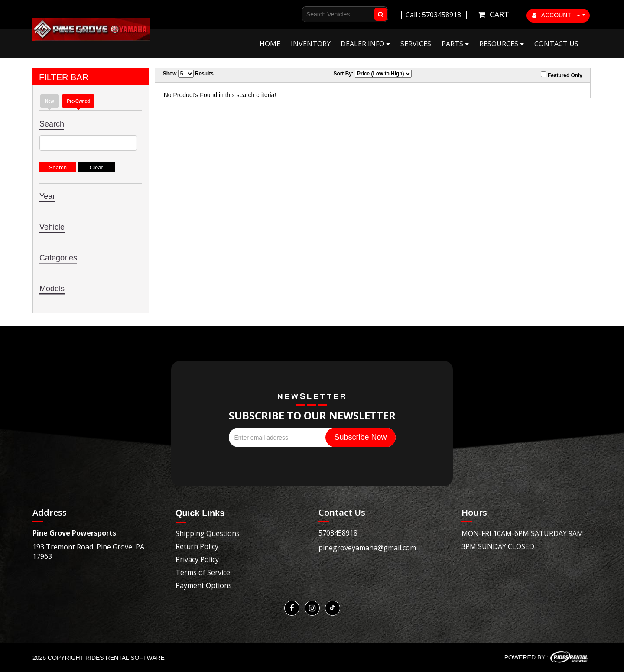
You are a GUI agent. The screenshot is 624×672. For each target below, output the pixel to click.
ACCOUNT (556, 15)
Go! (379, 14)
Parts (455, 44)
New (50, 101)
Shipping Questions (208, 533)
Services (416, 44)
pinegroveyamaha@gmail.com (367, 548)
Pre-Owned (78, 101)
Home (270, 44)
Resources (502, 44)
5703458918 (338, 533)
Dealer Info (365, 44)
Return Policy (197, 546)
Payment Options (204, 585)
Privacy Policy (197, 559)
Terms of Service (203, 572)
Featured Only (562, 75)
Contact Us (556, 44)
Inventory (311, 44)
